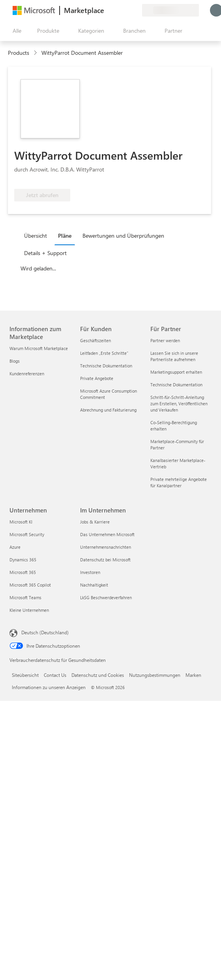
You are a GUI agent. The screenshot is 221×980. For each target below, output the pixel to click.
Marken (193, 675)
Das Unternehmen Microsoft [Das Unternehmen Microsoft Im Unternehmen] (107, 534)
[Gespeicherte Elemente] (126, 10)
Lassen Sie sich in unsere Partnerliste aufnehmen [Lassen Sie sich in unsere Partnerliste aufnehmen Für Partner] (174, 356)
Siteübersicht (25, 675)
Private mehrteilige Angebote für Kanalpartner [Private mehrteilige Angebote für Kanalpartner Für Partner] (179, 482)
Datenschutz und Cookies (98, 675)
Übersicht (36, 236)
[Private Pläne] (136, 10)
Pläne (65, 236)
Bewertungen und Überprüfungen (123, 236)
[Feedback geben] (107, 10)
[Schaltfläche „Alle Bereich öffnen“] (15, 31)
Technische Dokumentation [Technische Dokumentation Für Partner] (176, 385)
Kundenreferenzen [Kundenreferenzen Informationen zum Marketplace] (27, 374)
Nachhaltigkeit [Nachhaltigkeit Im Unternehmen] (94, 585)
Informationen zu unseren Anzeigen (49, 687)
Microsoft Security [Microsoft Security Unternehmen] (27, 534)
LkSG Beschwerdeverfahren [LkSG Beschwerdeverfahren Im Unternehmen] (106, 597)
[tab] (37, 235)
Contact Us (55, 675)
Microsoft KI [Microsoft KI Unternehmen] (21, 522)
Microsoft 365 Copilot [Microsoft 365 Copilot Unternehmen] (30, 585)
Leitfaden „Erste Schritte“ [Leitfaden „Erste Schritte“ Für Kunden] (104, 353)
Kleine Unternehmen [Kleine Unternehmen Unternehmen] (29, 610)
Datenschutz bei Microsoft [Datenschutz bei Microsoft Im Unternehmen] (105, 560)
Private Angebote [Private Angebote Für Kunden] (97, 378)
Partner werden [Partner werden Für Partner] (165, 340)
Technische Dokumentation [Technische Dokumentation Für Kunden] (106, 366)
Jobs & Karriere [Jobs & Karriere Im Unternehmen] (95, 522)
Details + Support (45, 253)
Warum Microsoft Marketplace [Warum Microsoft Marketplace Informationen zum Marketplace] (39, 348)
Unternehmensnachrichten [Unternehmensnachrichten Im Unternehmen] (106, 547)
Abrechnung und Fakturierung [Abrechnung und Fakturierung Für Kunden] (108, 410)
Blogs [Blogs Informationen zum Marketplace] (15, 361)
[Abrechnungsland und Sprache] (170, 10)
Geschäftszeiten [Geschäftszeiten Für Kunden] (96, 340)
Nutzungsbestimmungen (155, 675)
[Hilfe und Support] (117, 10)
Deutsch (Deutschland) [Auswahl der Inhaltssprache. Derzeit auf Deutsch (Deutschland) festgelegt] (45, 632)
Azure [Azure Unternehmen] (15, 547)
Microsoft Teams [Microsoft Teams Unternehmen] (25, 597)
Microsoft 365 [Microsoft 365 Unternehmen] (23, 572)
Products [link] (19, 53)
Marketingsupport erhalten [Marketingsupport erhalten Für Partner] (176, 372)
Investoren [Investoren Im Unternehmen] (90, 572)
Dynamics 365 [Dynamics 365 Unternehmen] (23, 560)
